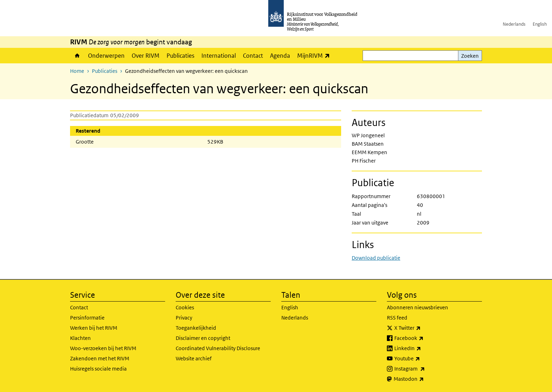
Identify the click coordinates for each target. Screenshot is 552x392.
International (219, 56)
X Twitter (423, 328)
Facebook (424, 338)
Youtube (423, 359)
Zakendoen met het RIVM (100, 358)
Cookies (185, 307)
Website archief (194, 358)
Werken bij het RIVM (94, 328)
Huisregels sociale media (98, 369)
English (540, 24)
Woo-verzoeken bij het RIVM (103, 348)
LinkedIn (423, 348)
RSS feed (397, 318)
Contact (253, 56)
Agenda (280, 56)
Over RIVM (146, 56)
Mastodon (424, 379)
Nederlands (514, 24)
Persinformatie (87, 318)
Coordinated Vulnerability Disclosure (218, 348)
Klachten (80, 338)
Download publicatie (376, 258)
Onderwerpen (106, 56)
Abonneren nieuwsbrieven (418, 307)
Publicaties (180, 56)
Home (77, 56)
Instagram (425, 369)
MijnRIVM (315, 55)
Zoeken (470, 56)
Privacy (184, 318)
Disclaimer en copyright (203, 338)
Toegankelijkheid (196, 328)
